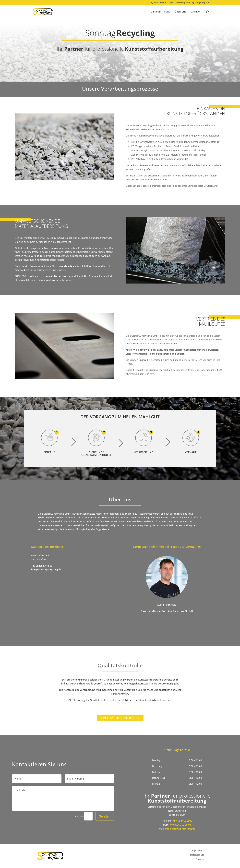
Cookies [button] (200, 859)
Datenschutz (197, 855)
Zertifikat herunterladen (120, 718)
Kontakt (196, 12)
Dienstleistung (161, 12)
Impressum (198, 850)
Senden (105, 816)
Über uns (181, 12)
